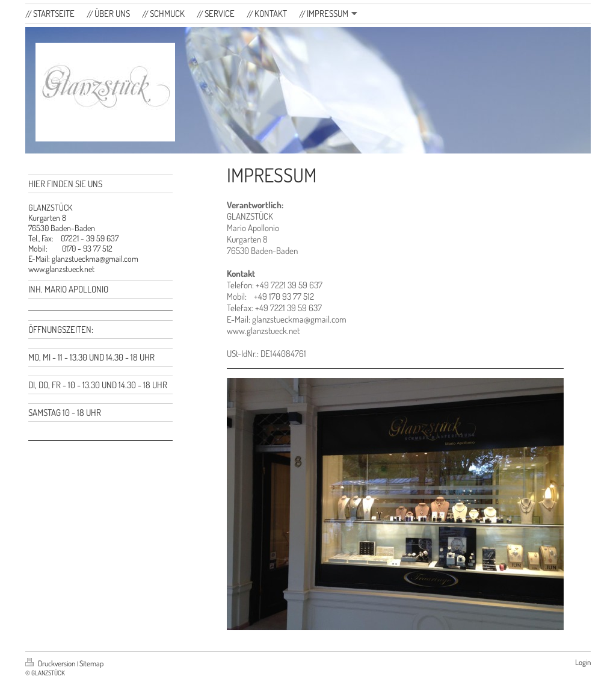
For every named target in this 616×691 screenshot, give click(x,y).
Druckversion (51, 663)
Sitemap (91, 663)
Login (583, 662)
